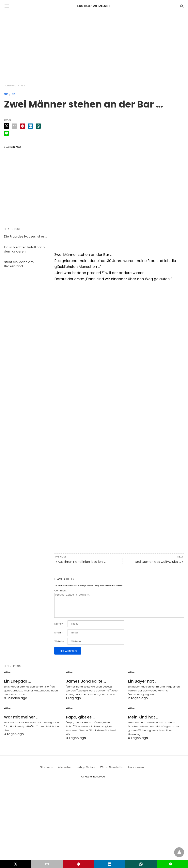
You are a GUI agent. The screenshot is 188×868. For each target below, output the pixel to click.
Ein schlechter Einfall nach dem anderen (24, 249)
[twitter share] (7, 126)
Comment (60, 591)
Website (59, 646)
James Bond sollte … (86, 686)
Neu (23, 86)
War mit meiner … (21, 722)
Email (58, 637)
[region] (94, 46)
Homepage (10, 86)
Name (59, 629)
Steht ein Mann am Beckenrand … (19, 264)
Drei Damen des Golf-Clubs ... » (159, 562)
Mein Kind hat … (143, 722)
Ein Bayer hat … (143, 686)
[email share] (14, 126)
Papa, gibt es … (81, 722)
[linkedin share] (30, 126)
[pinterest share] (23, 126)
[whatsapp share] (38, 126)
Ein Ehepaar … (17, 686)
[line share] (6, 133)
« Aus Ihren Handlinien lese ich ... (80, 562)
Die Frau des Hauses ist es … (26, 236)
